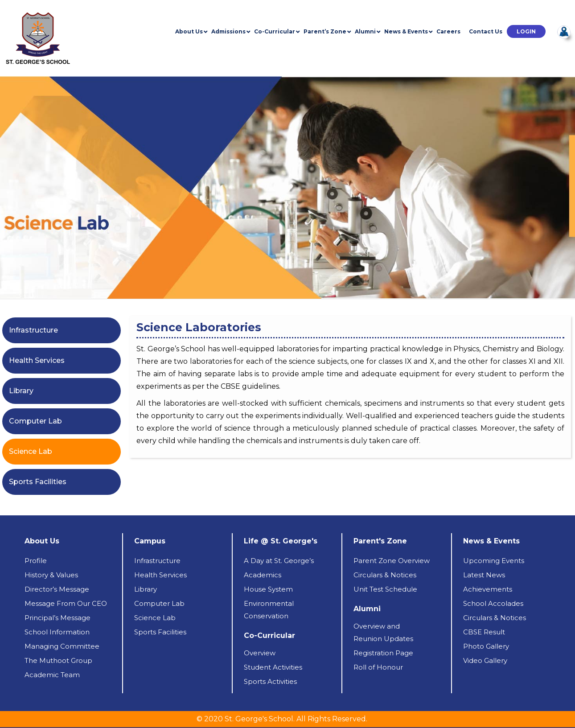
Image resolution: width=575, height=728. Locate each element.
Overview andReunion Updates (383, 632)
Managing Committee (62, 646)
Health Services (37, 360)
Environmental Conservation (269, 610)
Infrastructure (33, 330)
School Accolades (493, 603)
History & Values (51, 575)
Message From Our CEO (66, 603)
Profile (36, 561)
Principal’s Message (57, 618)
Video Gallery (485, 660)
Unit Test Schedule (385, 589)
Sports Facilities (38, 482)
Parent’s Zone (325, 31)
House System (268, 589)
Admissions (228, 31)
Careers (448, 31)
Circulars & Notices (385, 575)
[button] (526, 31)
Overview (260, 653)
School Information (57, 632)
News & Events (406, 31)
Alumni (365, 31)
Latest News (484, 575)
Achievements (488, 589)
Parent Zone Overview (392, 561)
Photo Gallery (486, 646)
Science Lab (31, 451)
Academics (263, 575)
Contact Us (486, 31)
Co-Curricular (275, 31)
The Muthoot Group (58, 660)
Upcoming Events (494, 561)
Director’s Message (57, 589)
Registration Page (383, 653)
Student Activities (273, 667)
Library (21, 391)
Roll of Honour (378, 667)
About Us (189, 31)
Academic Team (52, 675)
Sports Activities (270, 681)
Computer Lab (35, 421)
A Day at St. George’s (279, 561)
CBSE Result (484, 632)
